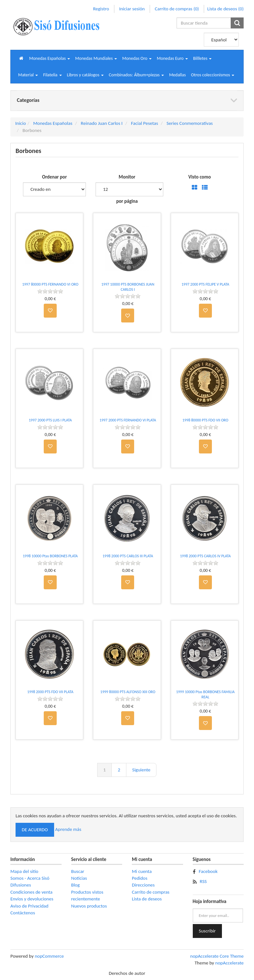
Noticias (79, 878)
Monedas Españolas (53, 123)
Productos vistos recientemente (87, 895)
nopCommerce (49, 956)
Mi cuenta (142, 871)
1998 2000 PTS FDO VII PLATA (50, 692)
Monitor (127, 177)
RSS (203, 881)
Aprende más (68, 829)
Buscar (78, 871)
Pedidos (140, 878)
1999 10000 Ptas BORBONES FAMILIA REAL (205, 694)
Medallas (178, 75)
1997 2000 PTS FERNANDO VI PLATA (128, 420)
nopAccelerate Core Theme (217, 956)
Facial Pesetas (144, 123)
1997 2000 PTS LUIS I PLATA (50, 420)
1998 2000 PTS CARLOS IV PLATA (205, 556)
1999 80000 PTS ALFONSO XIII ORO (128, 692)
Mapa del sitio (24, 871)
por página (127, 201)
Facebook (208, 871)
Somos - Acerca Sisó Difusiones (30, 882)
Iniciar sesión (132, 9)
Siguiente (141, 770)
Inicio (21, 123)
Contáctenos (23, 913)
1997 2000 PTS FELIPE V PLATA (205, 284)
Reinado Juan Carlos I (102, 123)
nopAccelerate (229, 963)
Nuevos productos (89, 906)
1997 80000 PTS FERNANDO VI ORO (50, 284)
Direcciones (143, 885)
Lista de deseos (147, 899)
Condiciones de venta (31, 892)
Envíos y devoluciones (32, 899)
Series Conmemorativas (190, 123)
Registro (101, 9)
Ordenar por (55, 177)
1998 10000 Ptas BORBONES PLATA (50, 556)
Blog (76, 885)
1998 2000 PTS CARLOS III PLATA (128, 556)
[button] (50, 58)
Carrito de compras (151, 892)
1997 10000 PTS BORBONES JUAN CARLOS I (128, 287)
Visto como (199, 177)
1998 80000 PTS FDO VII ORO (205, 420)
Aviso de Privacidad (29, 906)
